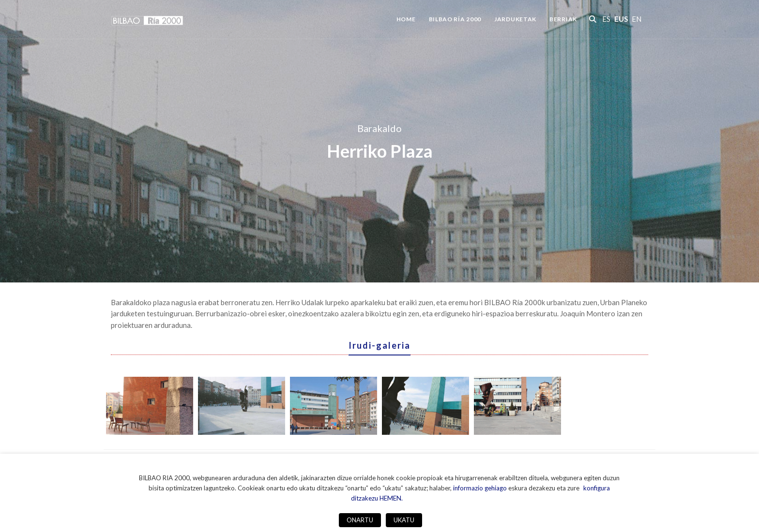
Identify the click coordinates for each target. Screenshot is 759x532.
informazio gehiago (480, 488)
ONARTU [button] (360, 520)
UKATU (404, 520)
